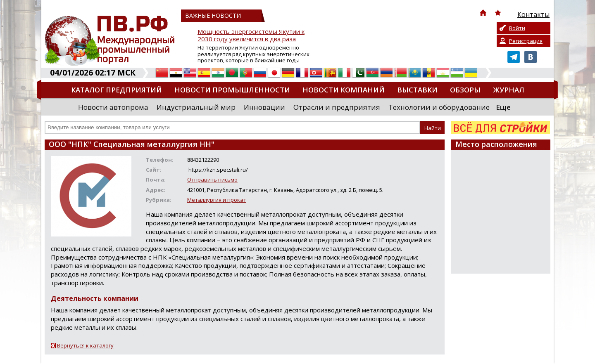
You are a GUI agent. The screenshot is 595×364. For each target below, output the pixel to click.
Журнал (509, 90)
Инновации (264, 107)
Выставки (417, 90)
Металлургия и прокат (217, 200)
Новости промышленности (232, 90)
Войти (517, 28)
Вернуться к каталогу (85, 345)
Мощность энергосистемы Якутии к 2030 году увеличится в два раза (251, 35)
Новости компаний (344, 90)
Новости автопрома (113, 107)
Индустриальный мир (196, 107)
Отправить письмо (212, 180)
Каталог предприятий (117, 90)
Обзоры (465, 90)
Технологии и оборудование (439, 107)
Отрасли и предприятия (337, 107)
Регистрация (526, 41)
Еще (503, 107)
